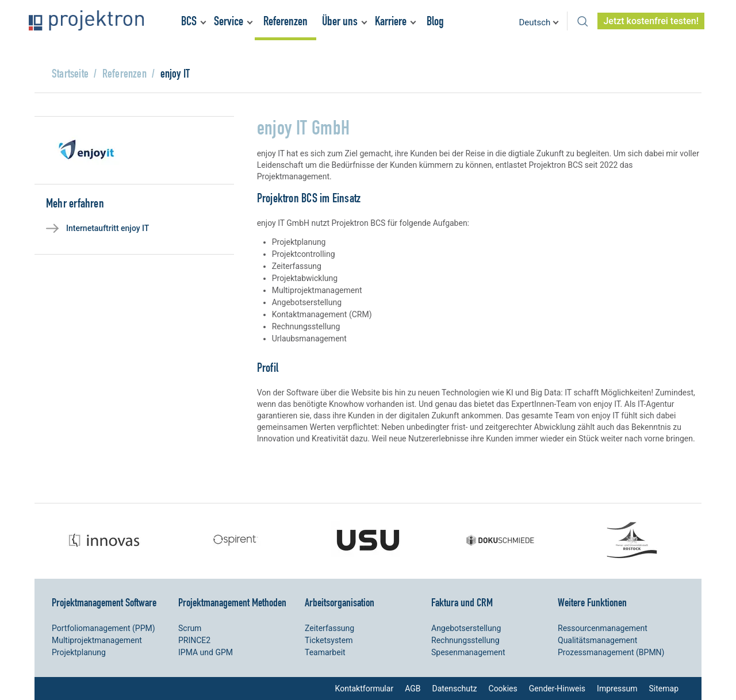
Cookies (503, 689)
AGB (413, 689)
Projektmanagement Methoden (232, 602)
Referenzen (285, 21)
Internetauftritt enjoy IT (108, 228)
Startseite (70, 73)
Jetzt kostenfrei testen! (651, 21)
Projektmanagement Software (104, 602)
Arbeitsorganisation (340, 602)
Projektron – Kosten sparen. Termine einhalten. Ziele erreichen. (86, 20)
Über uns (340, 21)
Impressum (617, 689)
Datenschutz (454, 689)
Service (229, 21)
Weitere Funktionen (592, 602)
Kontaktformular (365, 689)
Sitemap (664, 689)
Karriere (391, 21)
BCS (189, 21)
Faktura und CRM (462, 602)
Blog (435, 21)
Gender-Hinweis (557, 689)
